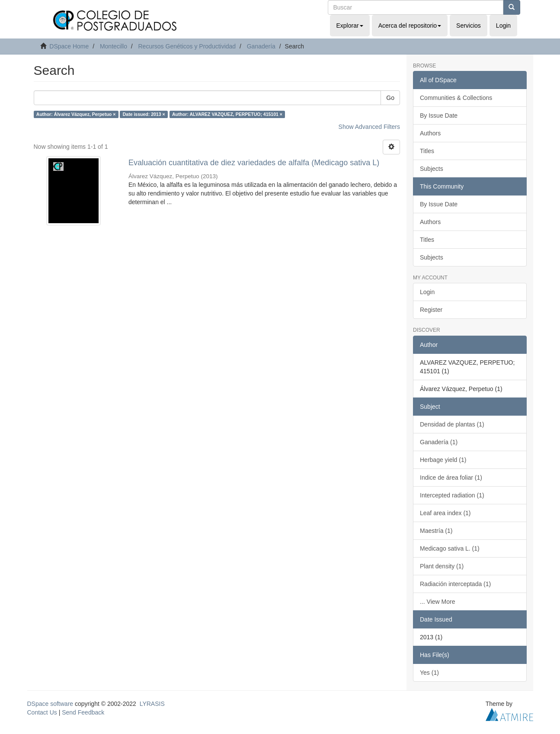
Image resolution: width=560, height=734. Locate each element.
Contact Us (42, 712)
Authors (430, 133)
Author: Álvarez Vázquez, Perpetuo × (76, 114)
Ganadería (261, 46)
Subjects (432, 169)
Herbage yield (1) (443, 460)
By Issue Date (439, 115)
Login (427, 292)
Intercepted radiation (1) (452, 495)
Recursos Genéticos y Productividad (187, 46)
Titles (427, 151)
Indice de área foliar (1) (451, 478)
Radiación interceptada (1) (455, 584)
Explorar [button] (350, 26)
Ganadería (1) (439, 442)
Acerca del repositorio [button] (410, 26)
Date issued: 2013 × (144, 114)
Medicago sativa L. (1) (450, 548)
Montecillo (114, 46)
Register (431, 310)
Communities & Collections (456, 98)
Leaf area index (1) (445, 513)
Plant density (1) (442, 566)
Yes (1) (429, 673)
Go (390, 98)
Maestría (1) (436, 531)
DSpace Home (69, 46)
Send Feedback (83, 712)
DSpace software (50, 704)
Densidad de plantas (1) (452, 424)
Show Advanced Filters (369, 127)
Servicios (469, 26)
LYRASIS (152, 704)
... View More (437, 602)
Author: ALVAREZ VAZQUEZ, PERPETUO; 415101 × (227, 114)
